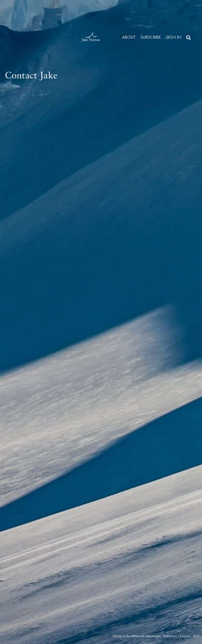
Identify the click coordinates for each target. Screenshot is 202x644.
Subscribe (151, 37)
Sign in (174, 37)
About (129, 37)
